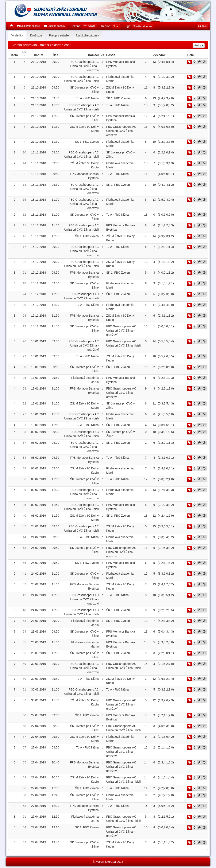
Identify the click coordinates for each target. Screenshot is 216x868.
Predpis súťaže (59, 35)
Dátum (39, 55)
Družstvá (36, 35)
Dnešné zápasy (55, 26)
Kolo (14, 55)
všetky (199, 46)
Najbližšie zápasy (28, 26)
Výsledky (17, 35)
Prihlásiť (202, 26)
